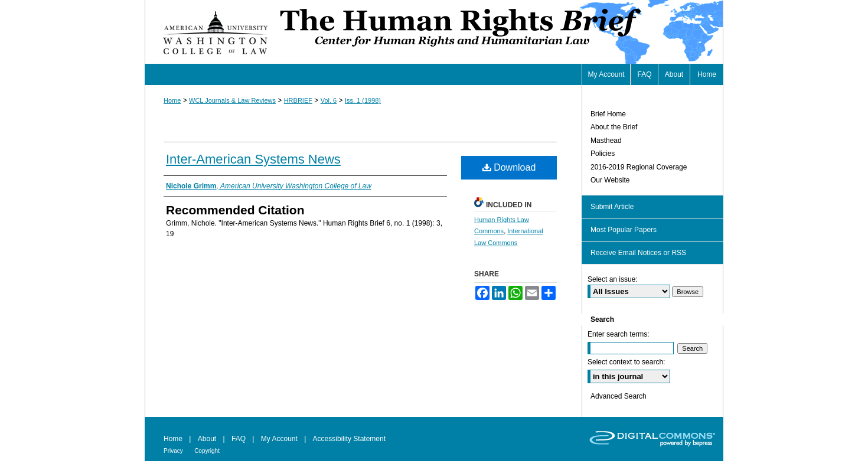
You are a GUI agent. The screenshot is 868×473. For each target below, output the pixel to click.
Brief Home (608, 114)
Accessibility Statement (349, 439)
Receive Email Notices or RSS (638, 253)
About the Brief (614, 127)
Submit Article (612, 207)
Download (509, 167)
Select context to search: (626, 362)
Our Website (610, 180)
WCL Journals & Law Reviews (232, 100)
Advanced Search (619, 396)
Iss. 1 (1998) (363, 100)
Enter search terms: (619, 334)
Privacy (173, 451)
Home (172, 100)
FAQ (239, 439)
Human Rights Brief (500, 32)
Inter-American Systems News (253, 159)
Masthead (606, 141)
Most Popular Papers (624, 230)
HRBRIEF (298, 100)
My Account (279, 439)
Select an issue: (613, 279)
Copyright (207, 451)
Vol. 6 (329, 100)
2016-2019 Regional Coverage (639, 167)
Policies (603, 154)
